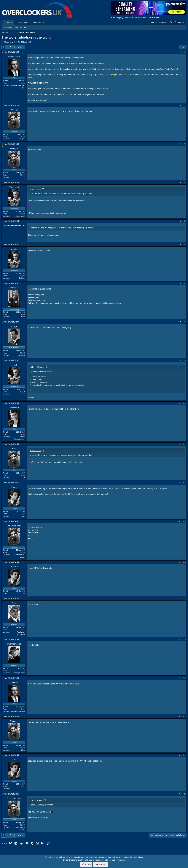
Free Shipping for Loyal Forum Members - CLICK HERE (135, 17)
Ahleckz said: (35, 189)
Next (20, 47)
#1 (185, 52)
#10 (184, 403)
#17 (184, 678)
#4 (185, 183)
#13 (184, 521)
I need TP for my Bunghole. (40, 568)
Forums (9, 22)
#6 (185, 245)
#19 (184, 755)
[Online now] (2, 147)
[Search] (179, 22)
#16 (184, 639)
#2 (185, 106)
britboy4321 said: (37, 367)
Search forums (21, 27)
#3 (185, 144)
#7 (185, 283)
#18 (184, 717)
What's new (22, 22)
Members (37, 22)
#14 (184, 562)
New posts (8, 27)
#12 (184, 483)
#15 (184, 599)
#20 (184, 794)
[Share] (181, 52)
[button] (29, 22)
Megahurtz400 (10, 42)
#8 (185, 322)
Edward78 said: (36, 800)
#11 (184, 444)
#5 (185, 221)
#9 (185, 360)
